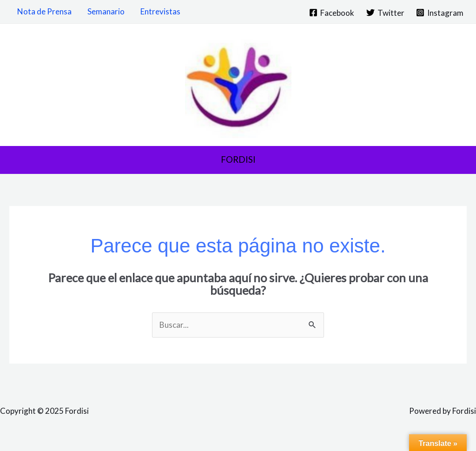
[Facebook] (332, 13)
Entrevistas (160, 11)
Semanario (106, 11)
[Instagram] (440, 13)
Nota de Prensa (44, 11)
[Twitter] (385, 13)
